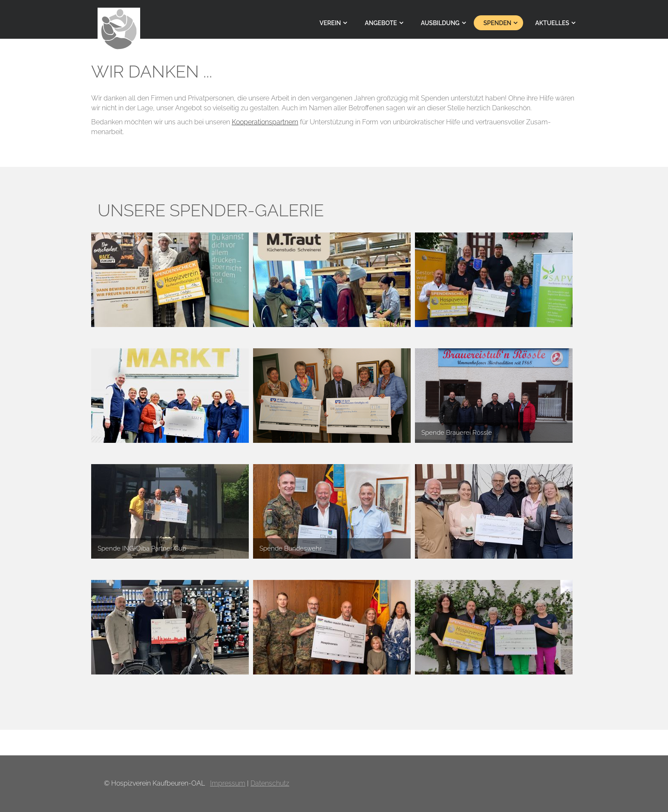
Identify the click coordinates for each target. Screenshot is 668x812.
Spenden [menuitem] (498, 23)
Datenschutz (270, 783)
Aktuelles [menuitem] (552, 23)
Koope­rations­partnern (265, 122)
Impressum (228, 783)
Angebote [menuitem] (381, 23)
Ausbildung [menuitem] (440, 23)
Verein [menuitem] (330, 23)
